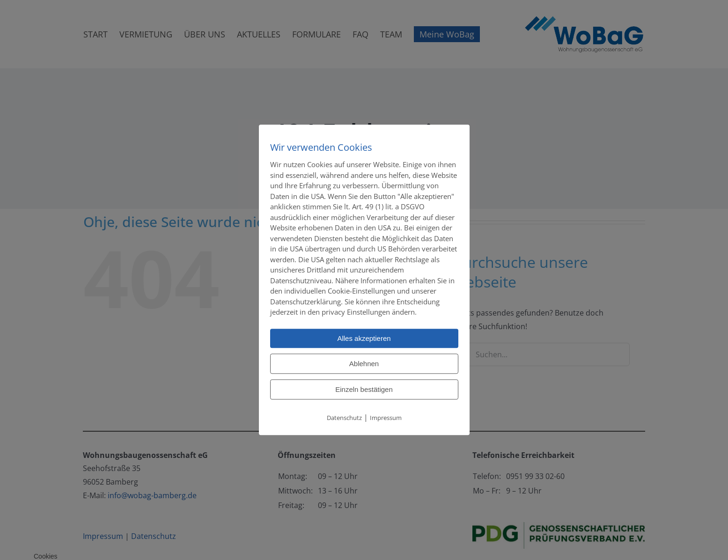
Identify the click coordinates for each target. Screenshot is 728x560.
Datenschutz (344, 418)
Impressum (386, 418)
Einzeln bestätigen (364, 389)
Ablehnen (364, 364)
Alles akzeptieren (364, 338)
